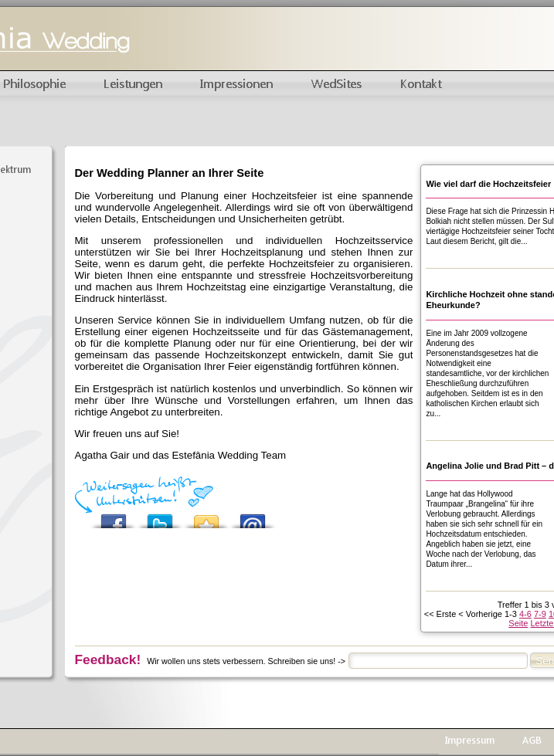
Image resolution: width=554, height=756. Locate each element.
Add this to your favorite (206, 517)
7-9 (540, 614)
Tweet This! (160, 517)
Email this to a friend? (253, 517)
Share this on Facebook (114, 517)
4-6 (525, 614)
